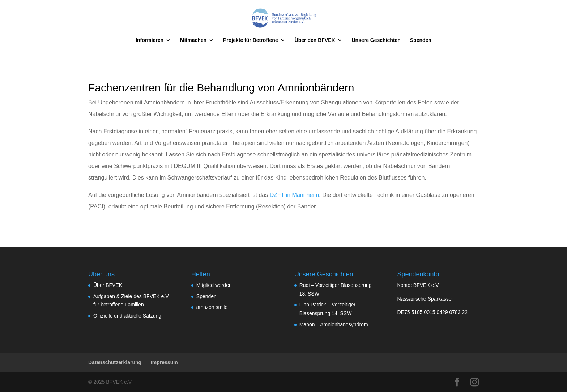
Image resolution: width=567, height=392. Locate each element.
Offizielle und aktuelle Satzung (127, 316)
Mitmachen (193, 40)
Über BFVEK (108, 285)
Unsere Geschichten (376, 40)
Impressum (164, 362)
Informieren (150, 40)
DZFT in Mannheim (295, 195)
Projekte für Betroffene (251, 40)
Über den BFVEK (315, 40)
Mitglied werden (214, 285)
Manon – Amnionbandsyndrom (334, 324)
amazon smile (212, 307)
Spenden (421, 40)
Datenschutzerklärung (115, 362)
